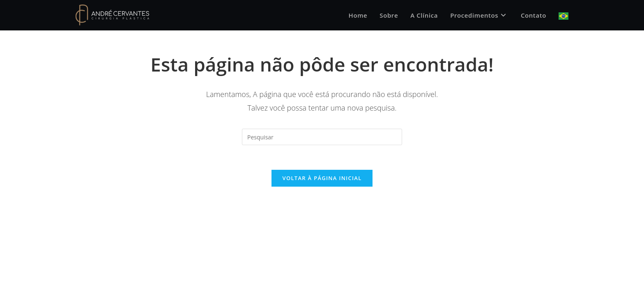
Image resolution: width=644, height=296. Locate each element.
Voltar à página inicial (322, 178)
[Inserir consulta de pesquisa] (322, 137)
